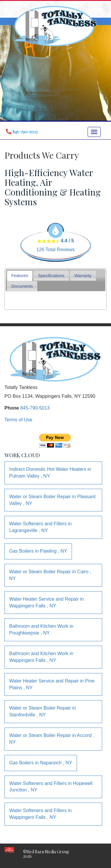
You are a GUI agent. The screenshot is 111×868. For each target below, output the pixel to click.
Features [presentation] (20, 276)
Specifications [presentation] (51, 276)
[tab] (20, 276)
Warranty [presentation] (83, 276)
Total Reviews (56, 250)
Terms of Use (18, 420)
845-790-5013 (35, 408)
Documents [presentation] (22, 286)
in (50, 473)
